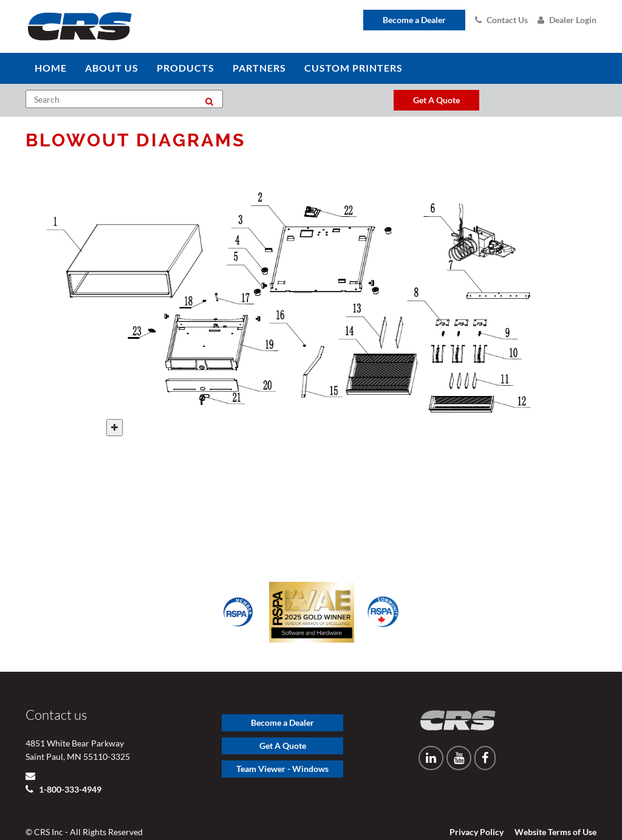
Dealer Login (567, 20)
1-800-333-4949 (69, 770)
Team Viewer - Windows (282, 749)
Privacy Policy (477, 812)
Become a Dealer (414, 20)
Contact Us (501, 20)
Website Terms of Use (555, 812)
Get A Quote (283, 726)
